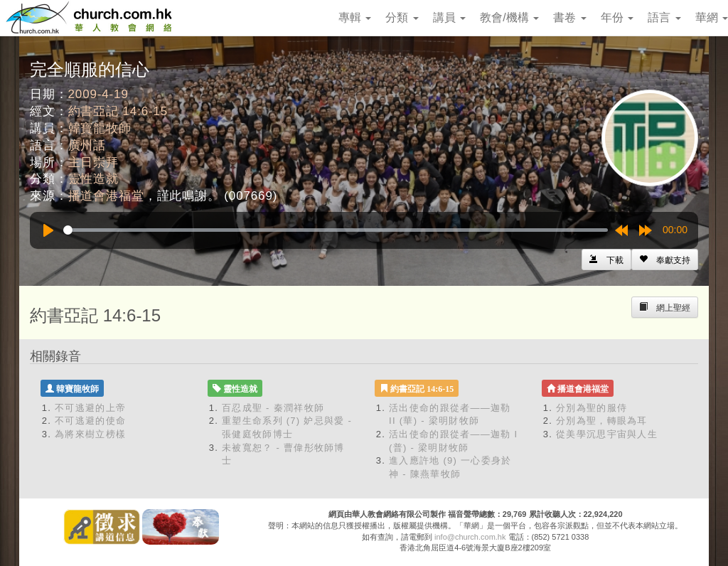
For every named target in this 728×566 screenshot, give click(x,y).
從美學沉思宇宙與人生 (607, 434)
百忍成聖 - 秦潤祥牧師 (273, 408)
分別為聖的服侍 (591, 408)
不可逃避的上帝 (90, 408)
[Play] (48, 230)
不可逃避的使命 (90, 421)
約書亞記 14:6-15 (118, 111)
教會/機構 (509, 17)
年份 (617, 17)
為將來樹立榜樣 (90, 434)
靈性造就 (93, 179)
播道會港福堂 (106, 196)
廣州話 (87, 145)
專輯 (355, 17)
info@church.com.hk (470, 537)
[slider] (336, 230)
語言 (664, 17)
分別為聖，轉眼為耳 (602, 421)
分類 (402, 17)
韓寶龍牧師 (100, 128)
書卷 (569, 17)
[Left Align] (665, 260)
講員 (449, 17)
